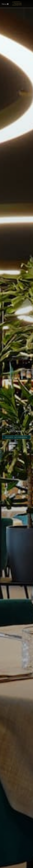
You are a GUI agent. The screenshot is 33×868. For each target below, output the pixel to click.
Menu (5, 4)
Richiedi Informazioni (16, 437)
